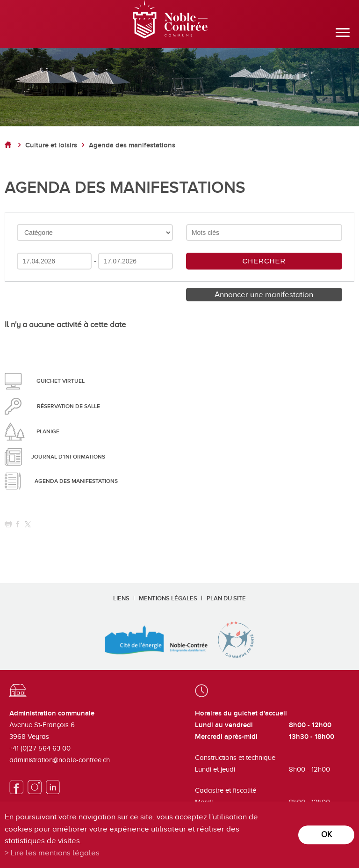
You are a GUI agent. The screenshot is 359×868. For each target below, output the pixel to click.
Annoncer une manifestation (264, 295)
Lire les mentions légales (55, 853)
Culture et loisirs (51, 145)
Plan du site (226, 598)
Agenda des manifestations (132, 145)
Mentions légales (168, 598)
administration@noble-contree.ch (60, 760)
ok (327, 835)
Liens (121, 598)
